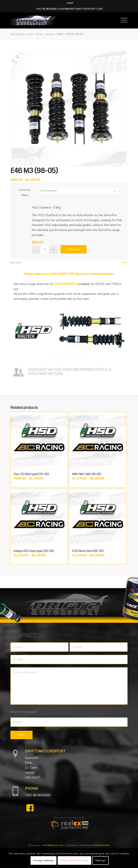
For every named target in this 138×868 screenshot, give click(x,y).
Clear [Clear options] (124, 263)
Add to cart (74, 249)
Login (70, 3)
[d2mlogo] (57, 20)
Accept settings (43, 860)
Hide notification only (74, 860)
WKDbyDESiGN (102, 845)
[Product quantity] (45, 249)
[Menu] (122, 20)
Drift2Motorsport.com (53, 845)
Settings (101, 860)
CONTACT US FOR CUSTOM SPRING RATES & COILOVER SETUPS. (70, 372)
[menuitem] (70, 3)
